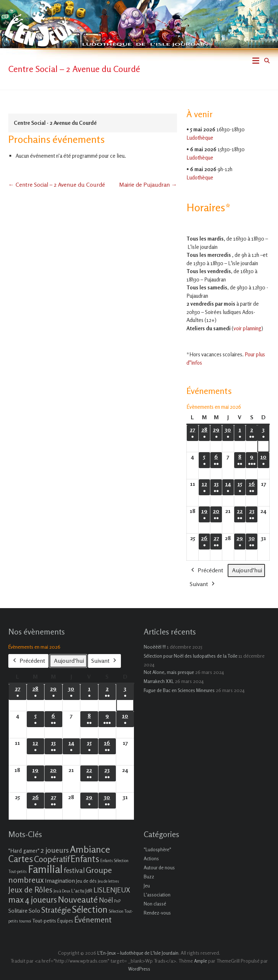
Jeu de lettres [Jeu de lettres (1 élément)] (108, 881)
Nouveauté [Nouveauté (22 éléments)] (78, 900)
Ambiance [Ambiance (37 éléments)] (90, 849)
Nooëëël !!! (155, 647)
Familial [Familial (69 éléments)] (45, 869)
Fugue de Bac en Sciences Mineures (179, 690)
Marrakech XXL (159, 681)
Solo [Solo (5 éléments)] (34, 911)
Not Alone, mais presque (169, 672)
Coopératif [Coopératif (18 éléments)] (52, 859)
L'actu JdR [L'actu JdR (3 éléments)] (82, 890)
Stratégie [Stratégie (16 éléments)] (56, 910)
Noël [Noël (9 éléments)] (106, 900)
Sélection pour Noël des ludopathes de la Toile (191, 656)
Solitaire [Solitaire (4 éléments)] (18, 911)
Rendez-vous (157, 913)
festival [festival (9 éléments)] (74, 870)
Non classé (155, 904)
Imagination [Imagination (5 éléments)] (60, 881)
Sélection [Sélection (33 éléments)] (90, 909)
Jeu (147, 886)
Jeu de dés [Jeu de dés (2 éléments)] (86, 881)
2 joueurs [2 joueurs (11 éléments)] (55, 850)
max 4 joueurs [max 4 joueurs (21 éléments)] (33, 899)
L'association (157, 895)
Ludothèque (200, 138)
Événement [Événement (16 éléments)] (93, 920)
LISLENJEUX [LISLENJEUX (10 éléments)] (112, 890)
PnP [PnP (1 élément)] (117, 901)
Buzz (149, 877)
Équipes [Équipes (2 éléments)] (65, 921)
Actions (151, 858)
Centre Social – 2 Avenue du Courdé (57, 184)
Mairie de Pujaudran (148, 184)
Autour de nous (159, 867)
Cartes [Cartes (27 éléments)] (21, 859)
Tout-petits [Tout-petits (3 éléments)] (44, 920)
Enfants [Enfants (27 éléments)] (85, 859)
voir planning (247, 328)
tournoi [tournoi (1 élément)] (25, 921)
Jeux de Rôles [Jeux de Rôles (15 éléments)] (30, 890)
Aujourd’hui (247, 570)
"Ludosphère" (157, 849)
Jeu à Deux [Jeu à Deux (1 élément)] (62, 891)
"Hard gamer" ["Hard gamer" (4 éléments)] (24, 851)
